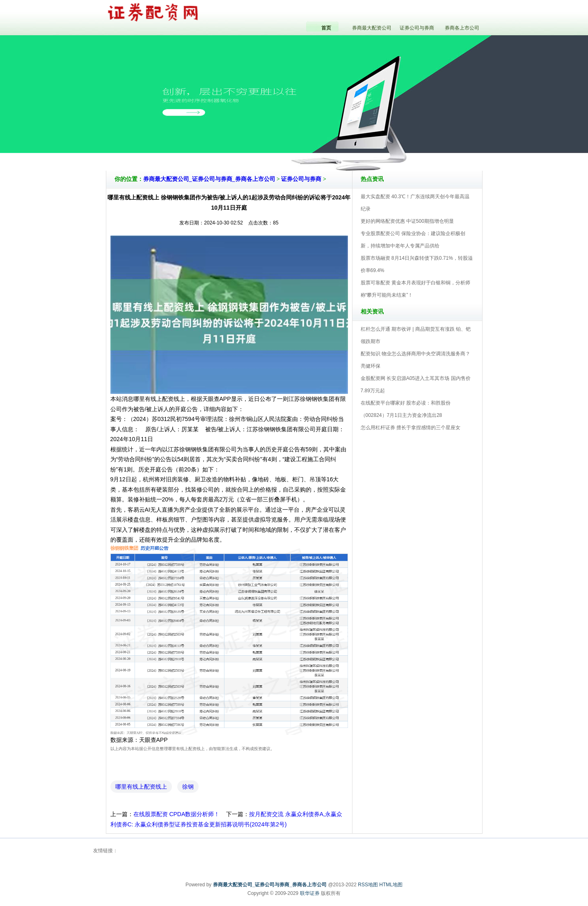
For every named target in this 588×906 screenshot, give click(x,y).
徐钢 (188, 787)
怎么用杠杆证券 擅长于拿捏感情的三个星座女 (411, 428)
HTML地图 (391, 885)
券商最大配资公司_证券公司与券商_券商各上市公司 (209, 179)
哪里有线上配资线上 (141, 787)
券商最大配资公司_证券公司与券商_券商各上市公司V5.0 (330, 147)
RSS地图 (368, 885)
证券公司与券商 (301, 179)
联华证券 (310, 893)
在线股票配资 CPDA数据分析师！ (177, 814)
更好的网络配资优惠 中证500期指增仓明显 (407, 221)
